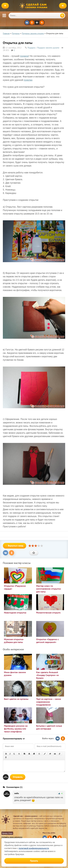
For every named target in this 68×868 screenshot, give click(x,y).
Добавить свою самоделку (12, 837)
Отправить (18, 777)
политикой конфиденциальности (34, 848)
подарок (24, 56)
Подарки (31, 48)
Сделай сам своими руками (34, 6)
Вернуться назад (15, 546)
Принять (34, 861)
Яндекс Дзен (7, 833)
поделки (28, 80)
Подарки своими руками (48, 48)
